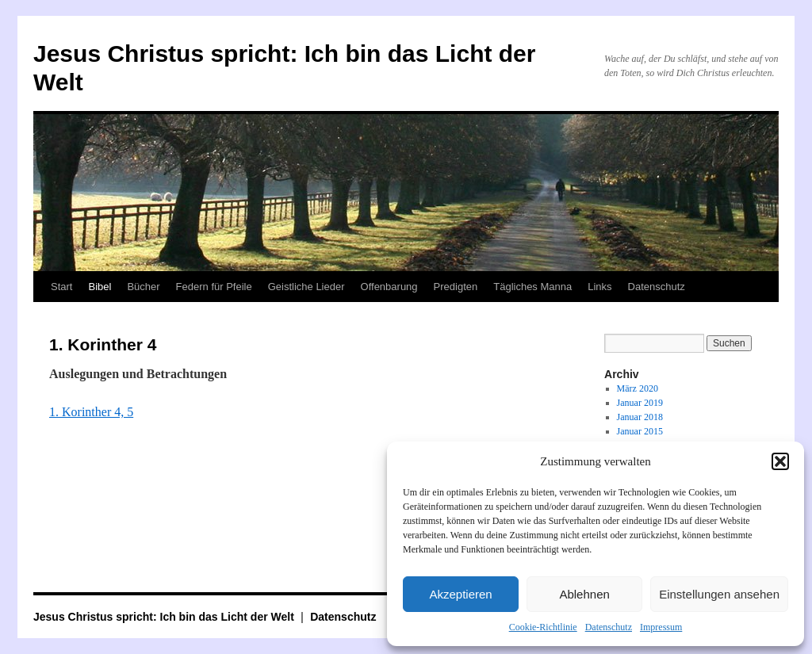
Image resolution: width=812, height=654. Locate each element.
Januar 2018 (640, 417)
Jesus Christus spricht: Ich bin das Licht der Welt (165, 617)
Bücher (143, 287)
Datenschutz (609, 627)
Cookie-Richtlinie (543, 627)
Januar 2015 (640, 431)
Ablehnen (584, 594)
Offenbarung (389, 287)
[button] (780, 461)
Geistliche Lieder (306, 287)
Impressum (661, 627)
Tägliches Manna (532, 287)
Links (599, 287)
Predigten (456, 287)
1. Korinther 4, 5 (91, 412)
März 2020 (638, 388)
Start (61, 287)
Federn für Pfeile (214, 287)
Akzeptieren (460, 594)
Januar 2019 (640, 403)
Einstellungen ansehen (719, 594)
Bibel (100, 287)
